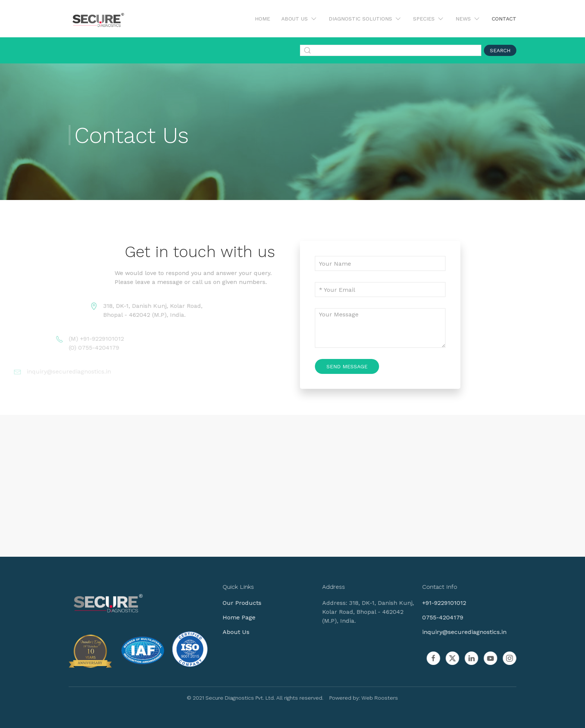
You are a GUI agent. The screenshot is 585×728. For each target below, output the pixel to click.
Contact (504, 19)
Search (500, 50)
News (468, 19)
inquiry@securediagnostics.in (460, 632)
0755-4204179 (438, 617)
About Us (299, 19)
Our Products (238, 603)
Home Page (235, 617)
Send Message (347, 366)
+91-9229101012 (439, 603)
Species (429, 19)
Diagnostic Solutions (365, 19)
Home (262, 19)
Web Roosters (375, 698)
